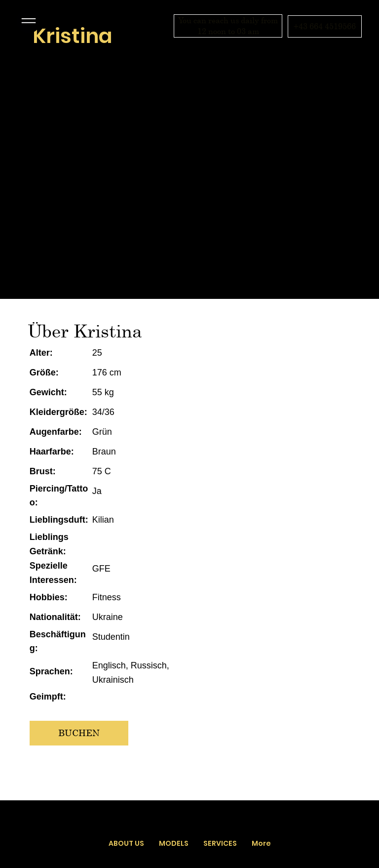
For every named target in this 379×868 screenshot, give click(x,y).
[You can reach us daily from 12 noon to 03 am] (228, 26)
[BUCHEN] (79, 733)
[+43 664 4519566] (325, 26)
